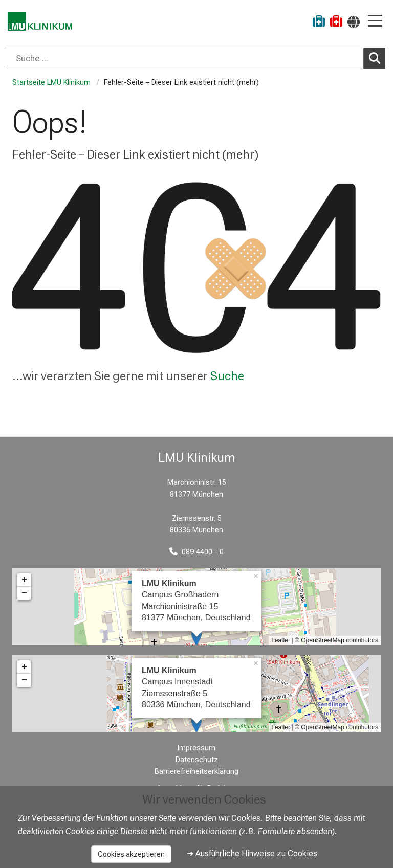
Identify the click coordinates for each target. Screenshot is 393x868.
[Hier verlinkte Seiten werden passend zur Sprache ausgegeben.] (354, 22)
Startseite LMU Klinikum (51, 83)
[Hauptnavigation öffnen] (375, 22)
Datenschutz (197, 760)
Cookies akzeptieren (131, 854)
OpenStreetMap (323, 640)
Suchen (377, 58)
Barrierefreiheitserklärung (196, 772)
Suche (227, 376)
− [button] (24, 593)
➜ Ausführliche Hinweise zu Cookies (252, 853)
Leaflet (280, 640)
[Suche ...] (186, 58)
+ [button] (24, 580)
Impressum (196, 748)
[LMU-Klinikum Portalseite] (43, 23)
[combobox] (196, 58)
